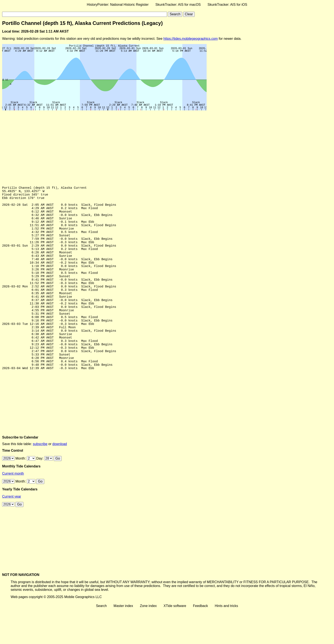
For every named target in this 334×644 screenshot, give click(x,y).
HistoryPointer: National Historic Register (118, 5)
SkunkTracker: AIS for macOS (178, 5)
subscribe (40, 478)
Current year (12, 531)
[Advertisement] (130, 144)
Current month (13, 508)
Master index (123, 640)
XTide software (175, 640)
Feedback (200, 640)
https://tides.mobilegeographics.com (191, 39)
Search (101, 640)
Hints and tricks (226, 640)
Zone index (148, 640)
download (60, 478)
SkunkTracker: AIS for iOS (227, 5)
